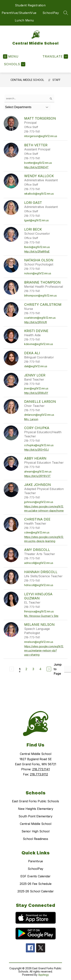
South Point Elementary (35, 816)
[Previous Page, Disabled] (12, 669)
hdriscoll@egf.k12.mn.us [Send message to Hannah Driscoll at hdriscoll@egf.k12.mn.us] (39, 585)
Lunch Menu (24, 20)
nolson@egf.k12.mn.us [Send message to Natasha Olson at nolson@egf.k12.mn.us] (38, 273)
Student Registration (30, 5)
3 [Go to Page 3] (33, 669)
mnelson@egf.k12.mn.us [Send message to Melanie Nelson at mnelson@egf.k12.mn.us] (39, 642)
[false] (29, 98)
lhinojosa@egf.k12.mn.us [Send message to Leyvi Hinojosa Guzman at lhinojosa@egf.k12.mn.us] (39, 611)
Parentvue (35, 861)
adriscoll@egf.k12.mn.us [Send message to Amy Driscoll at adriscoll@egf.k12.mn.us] (39, 563)
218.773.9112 (39, 774)
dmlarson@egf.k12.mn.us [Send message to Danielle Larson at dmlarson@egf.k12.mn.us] (39, 415)
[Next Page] (49, 669)
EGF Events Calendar (35, 876)
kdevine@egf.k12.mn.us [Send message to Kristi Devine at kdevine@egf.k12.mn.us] (39, 344)
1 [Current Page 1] (20, 669)
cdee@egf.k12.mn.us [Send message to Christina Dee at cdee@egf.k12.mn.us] (37, 532)
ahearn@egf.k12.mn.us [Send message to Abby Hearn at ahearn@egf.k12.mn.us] (38, 471)
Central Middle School (27, 80)
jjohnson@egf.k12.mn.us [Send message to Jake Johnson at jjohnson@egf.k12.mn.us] (39, 502)
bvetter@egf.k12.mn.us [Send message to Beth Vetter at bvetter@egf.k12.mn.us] (38, 163)
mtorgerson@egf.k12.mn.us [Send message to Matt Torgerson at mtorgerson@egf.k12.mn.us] (41, 136)
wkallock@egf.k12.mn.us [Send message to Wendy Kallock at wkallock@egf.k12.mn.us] (39, 194)
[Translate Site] (55, 57)
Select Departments (18, 107)
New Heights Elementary (36, 809)
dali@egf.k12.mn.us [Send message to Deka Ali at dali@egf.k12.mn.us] (36, 366)
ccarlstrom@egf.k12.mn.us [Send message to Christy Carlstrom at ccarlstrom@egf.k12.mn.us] (40, 318)
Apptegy (44, 975)
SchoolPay (51, 13)
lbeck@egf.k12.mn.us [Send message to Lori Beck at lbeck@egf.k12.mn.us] (37, 247)
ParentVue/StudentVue (19, 13)
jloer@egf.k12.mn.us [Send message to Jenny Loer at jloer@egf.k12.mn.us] (36, 388)
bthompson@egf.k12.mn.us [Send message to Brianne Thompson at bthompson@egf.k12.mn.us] (40, 295)
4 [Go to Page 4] (40, 669)
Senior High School (35, 831)
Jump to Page (58, 669)
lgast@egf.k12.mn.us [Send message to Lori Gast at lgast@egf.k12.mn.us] (36, 220)
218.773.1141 (41, 769)
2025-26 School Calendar (36, 891)
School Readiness (35, 839)
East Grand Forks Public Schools (35, 801)
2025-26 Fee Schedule (36, 884)
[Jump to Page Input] (68, 669)
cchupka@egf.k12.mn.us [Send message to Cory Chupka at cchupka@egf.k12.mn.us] (39, 445)
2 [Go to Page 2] (26, 669)
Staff (56, 80)
